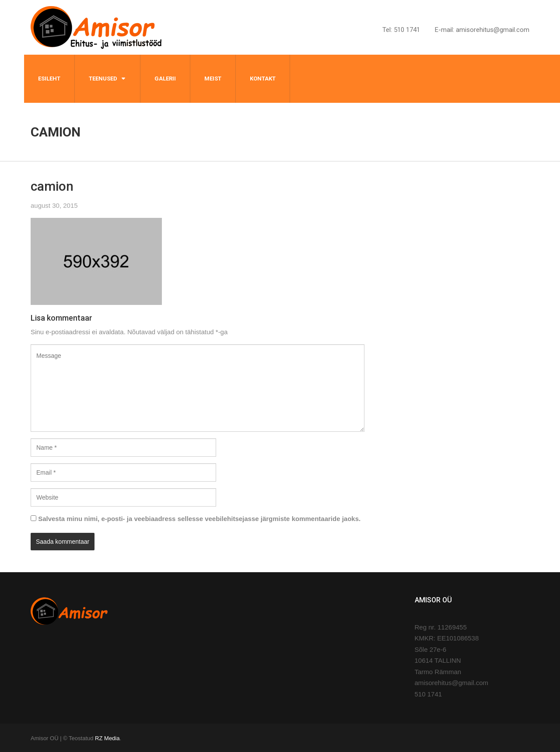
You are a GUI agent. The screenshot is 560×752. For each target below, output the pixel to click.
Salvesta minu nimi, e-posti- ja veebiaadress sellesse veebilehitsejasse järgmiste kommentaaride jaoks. (199, 519)
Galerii (165, 79)
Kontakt (263, 79)
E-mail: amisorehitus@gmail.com (482, 30)
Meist (213, 79)
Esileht (49, 79)
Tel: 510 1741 (401, 30)
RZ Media (107, 738)
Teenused (103, 79)
